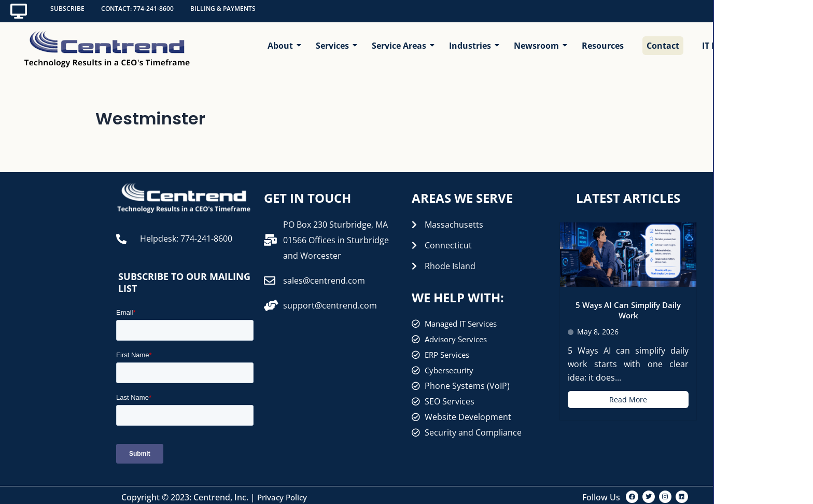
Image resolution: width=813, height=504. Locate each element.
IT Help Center (731, 40)
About (282, 40)
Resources (603, 40)
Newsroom (538, 40)
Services (334, 40)
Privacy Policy (284, 493)
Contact (663, 40)
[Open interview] (774, 465)
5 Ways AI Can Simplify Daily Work (628, 306)
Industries (472, 40)
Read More (628, 395)
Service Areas (401, 40)
